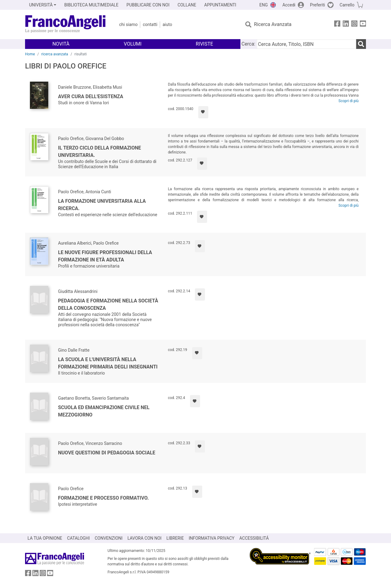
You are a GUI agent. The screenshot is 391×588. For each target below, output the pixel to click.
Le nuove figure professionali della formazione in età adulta (105, 256)
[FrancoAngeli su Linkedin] (346, 25)
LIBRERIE (175, 538)
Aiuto (167, 24)
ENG (263, 5)
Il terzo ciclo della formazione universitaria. (100, 152)
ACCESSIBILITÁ (254, 538)
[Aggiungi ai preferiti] (203, 112)
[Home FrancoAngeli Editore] (66, 24)
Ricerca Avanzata (273, 24)
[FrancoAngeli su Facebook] (337, 25)
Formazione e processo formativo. (103, 498)
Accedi (289, 5)
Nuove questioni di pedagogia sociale (107, 453)
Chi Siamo (128, 24)
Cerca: (248, 44)
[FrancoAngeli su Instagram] (354, 25)
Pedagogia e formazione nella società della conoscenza (108, 304)
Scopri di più (349, 101)
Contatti (150, 24)
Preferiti (318, 5)
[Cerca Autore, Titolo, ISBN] (306, 44)
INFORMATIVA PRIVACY (212, 538)
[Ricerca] (361, 44)
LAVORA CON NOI (144, 538)
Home (30, 54)
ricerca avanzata (55, 54)
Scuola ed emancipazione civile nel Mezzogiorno (104, 411)
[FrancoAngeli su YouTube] (363, 25)
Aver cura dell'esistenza (91, 96)
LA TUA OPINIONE (45, 538)
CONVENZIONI (109, 538)
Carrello (347, 5)
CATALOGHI (79, 538)
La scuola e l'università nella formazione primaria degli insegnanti (108, 363)
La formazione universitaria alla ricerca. (102, 205)
